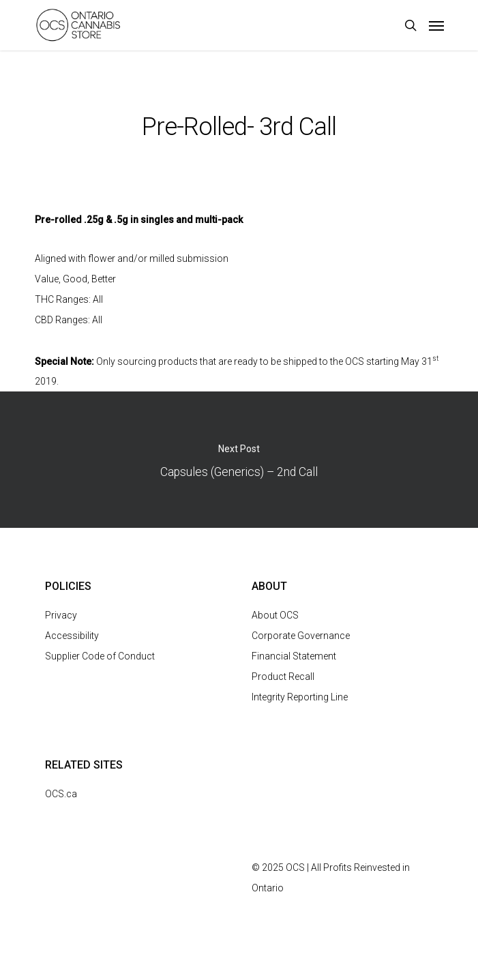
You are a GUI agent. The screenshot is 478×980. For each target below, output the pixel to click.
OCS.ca (61, 794)
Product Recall (283, 677)
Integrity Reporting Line (300, 697)
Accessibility (72, 636)
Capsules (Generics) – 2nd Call (239, 460)
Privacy (61, 615)
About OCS (275, 615)
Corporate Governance (301, 636)
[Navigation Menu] (436, 25)
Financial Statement (294, 656)
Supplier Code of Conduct (100, 656)
